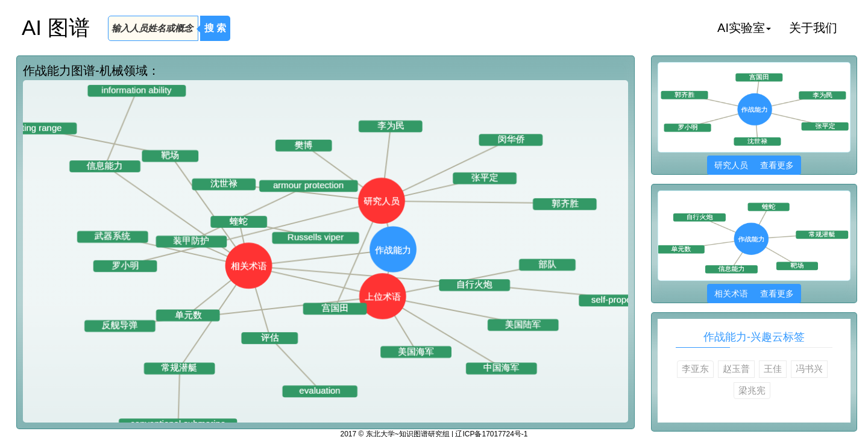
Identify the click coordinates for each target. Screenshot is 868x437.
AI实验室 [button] (744, 28)
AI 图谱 (56, 27)
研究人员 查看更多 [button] (754, 165)
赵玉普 (736, 369)
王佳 (773, 369)
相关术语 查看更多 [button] (754, 294)
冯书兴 (809, 369)
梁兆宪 (752, 390)
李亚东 (695, 369)
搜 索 (215, 28)
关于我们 (813, 28)
